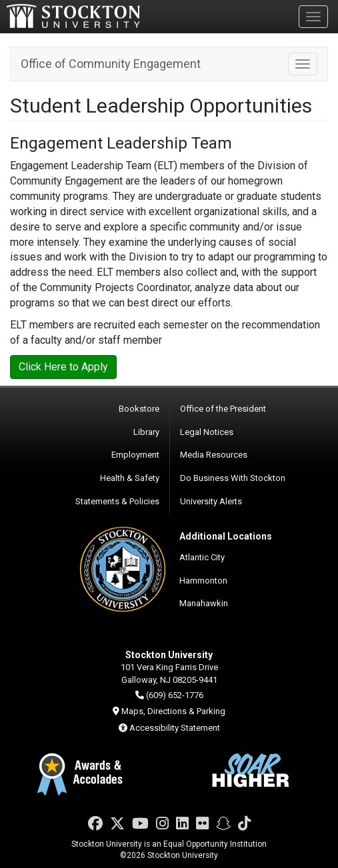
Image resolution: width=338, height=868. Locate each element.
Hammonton (203, 581)
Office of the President (223, 409)
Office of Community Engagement (111, 64)
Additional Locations (226, 536)
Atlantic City (202, 557)
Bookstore (139, 409)
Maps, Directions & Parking (173, 711)
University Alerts (211, 501)
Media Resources (214, 455)
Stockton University (73, 16)
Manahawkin (204, 603)
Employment (135, 455)
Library (146, 432)
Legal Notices (207, 432)
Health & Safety (130, 478)
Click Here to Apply (63, 367)
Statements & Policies (117, 501)
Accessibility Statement (175, 728)
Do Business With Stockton (233, 478)
